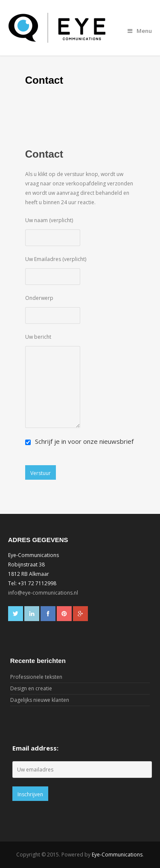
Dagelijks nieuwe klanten (40, 700)
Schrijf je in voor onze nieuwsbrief (79, 441)
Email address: (35, 748)
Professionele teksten (36, 677)
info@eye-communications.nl (43, 593)
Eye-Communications (117, 855)
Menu (140, 31)
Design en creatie (31, 688)
